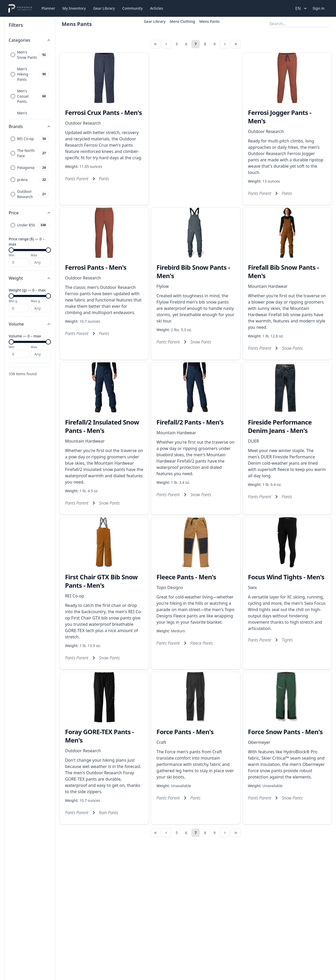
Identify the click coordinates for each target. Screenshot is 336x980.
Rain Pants (109, 813)
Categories (30, 40)
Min (12, 255)
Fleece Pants (202, 643)
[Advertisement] (196, 116)
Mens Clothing (183, 21)
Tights (287, 640)
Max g (35, 301)
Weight (30, 278)
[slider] (11, 250)
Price (30, 213)
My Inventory (74, 8)
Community (133, 8)
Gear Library (104, 8)
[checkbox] (13, 55)
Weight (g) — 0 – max (27, 290)
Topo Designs (170, 587)
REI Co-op (75, 596)
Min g (13, 301)
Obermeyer (259, 742)
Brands (30, 126)
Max (34, 255)
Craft (161, 742)
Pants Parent (77, 179)
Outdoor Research (83, 123)
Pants (104, 179)
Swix (253, 587)
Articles (157, 8)
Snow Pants (201, 342)
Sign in (319, 8)
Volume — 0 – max (25, 336)
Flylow (163, 286)
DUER (254, 441)
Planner (48, 8)
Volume (30, 324)
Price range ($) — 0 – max (27, 242)
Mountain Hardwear (268, 286)
